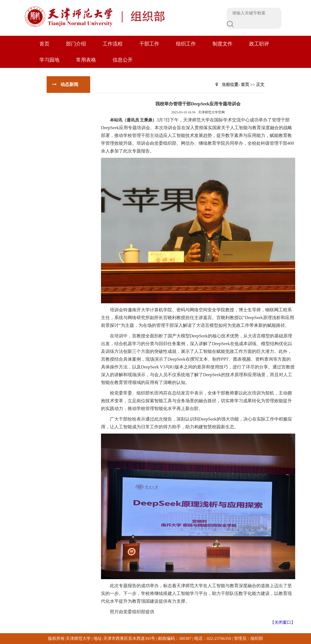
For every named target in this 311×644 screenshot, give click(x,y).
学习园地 (49, 60)
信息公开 (123, 60)
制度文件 (222, 44)
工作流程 (113, 44)
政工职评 (259, 44)
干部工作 (149, 44)
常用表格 (86, 60)
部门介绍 (76, 44)
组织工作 (186, 44)
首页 (44, 44)
